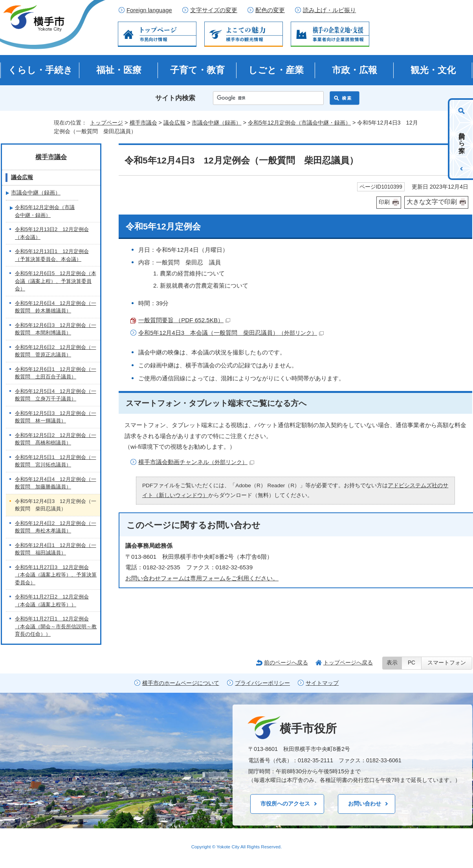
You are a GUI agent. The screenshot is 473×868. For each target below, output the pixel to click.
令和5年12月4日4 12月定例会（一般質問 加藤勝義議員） (56, 483)
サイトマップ (322, 683)
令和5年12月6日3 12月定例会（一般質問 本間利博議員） (56, 329)
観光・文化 (433, 70)
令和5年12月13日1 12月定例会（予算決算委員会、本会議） (52, 255)
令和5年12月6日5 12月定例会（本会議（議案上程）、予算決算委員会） (56, 281)
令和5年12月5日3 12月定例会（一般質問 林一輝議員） (56, 417)
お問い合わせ (365, 804)
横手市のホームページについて (181, 683)
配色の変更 (270, 10)
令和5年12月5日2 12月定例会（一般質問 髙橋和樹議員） (56, 439)
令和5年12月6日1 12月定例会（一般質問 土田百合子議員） (56, 373)
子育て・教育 (197, 70)
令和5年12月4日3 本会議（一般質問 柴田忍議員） (231, 333)
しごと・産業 (276, 70)
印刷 (384, 202)
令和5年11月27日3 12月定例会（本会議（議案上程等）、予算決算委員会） (56, 575)
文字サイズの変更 (214, 10)
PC (412, 663)
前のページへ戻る (286, 662)
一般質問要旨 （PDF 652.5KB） (184, 320)
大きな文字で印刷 (432, 202)
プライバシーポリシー (262, 683)
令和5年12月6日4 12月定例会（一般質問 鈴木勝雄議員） (56, 307)
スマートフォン (447, 663)
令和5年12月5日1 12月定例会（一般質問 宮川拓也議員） (56, 461)
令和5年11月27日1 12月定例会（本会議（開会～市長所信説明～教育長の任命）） (56, 626)
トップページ (106, 123)
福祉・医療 (119, 70)
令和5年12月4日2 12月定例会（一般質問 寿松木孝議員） (56, 527)
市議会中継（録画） (216, 123)
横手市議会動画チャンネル (196, 462)
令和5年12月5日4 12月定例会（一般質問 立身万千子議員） (56, 395)
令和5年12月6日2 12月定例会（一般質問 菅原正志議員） (56, 351)
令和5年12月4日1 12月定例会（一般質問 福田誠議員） (56, 549)
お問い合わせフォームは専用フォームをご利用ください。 (202, 578)
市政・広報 (355, 70)
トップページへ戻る (348, 662)
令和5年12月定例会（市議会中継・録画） (299, 123)
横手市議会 (143, 123)
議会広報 (174, 123)
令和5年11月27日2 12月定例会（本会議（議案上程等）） (52, 601)
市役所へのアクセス (285, 804)
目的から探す (462, 139)
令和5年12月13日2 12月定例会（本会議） (52, 233)
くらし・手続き (40, 70)
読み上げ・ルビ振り (329, 10)
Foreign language (149, 10)
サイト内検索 (175, 98)
